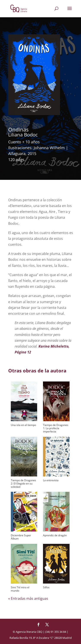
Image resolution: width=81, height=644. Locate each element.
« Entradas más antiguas (28, 598)
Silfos (46, 587)
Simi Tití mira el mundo (20, 589)
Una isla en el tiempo (23, 425)
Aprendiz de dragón (55, 535)
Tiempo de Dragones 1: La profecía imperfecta (56, 428)
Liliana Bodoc (23, 134)
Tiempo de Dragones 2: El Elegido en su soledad (23, 483)
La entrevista (51, 480)
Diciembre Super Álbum (21, 537)
